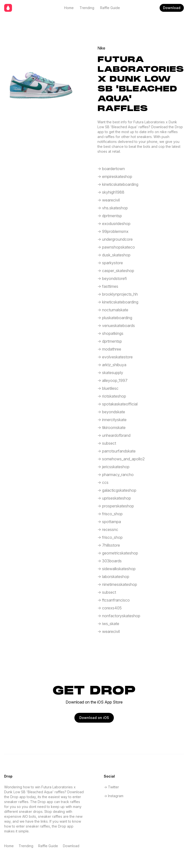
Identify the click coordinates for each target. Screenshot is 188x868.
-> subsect (107, 443)
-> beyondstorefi (112, 278)
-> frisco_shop (110, 514)
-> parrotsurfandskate (117, 451)
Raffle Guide (110, 8)
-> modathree (109, 349)
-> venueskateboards (116, 326)
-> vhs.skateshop (113, 208)
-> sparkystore (110, 263)
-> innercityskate (112, 420)
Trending (87, 8)
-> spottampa (109, 522)
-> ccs (103, 482)
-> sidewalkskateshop (117, 569)
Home (69, 8)
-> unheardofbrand (114, 435)
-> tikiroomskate (112, 428)
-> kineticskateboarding (118, 184)
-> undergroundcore (115, 239)
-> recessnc (108, 529)
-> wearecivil (109, 200)
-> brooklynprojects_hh (118, 294)
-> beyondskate (111, 412)
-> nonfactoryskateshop (119, 616)
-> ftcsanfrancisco (114, 600)
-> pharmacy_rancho (116, 475)
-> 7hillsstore (109, 545)
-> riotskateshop (112, 396)
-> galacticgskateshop (117, 490)
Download (172, 8)
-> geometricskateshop (118, 553)
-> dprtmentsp (110, 216)
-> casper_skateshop (116, 271)
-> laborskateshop (113, 577)
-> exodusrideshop (114, 224)
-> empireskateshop (115, 176)
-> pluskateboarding (115, 318)
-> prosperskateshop (116, 506)
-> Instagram (114, 796)
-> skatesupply (110, 373)
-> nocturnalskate (113, 310)
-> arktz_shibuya (112, 365)
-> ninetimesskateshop (117, 584)
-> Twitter (111, 787)
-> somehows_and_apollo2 (121, 459)
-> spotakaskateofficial (117, 404)
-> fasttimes (108, 286)
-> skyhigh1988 (111, 192)
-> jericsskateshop (113, 467)
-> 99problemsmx (113, 231)
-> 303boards (110, 561)
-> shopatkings (110, 333)
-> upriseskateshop (114, 498)
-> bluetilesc (108, 388)
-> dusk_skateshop (114, 255)
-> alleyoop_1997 (112, 380)
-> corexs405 (110, 608)
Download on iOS (94, 718)
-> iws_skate (108, 624)
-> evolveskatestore (115, 357)
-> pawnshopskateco (116, 247)
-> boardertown (111, 169)
